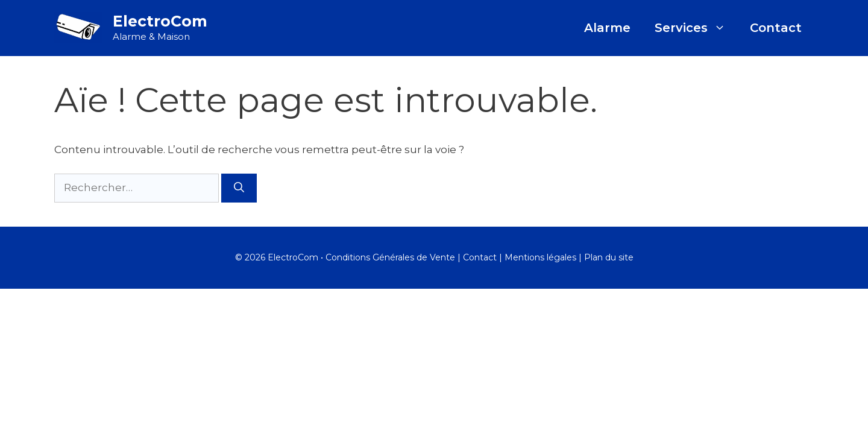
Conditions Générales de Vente (390, 257)
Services (696, 28)
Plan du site (609, 257)
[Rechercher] (239, 188)
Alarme (607, 28)
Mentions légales (540, 257)
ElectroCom (160, 21)
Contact (776, 28)
